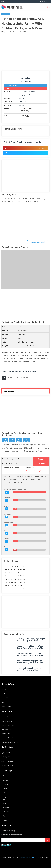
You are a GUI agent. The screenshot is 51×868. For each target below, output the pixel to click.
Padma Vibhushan (8, 725)
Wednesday (8, 522)
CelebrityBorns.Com (27, 857)
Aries (5, 776)
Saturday (8, 547)
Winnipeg (22, 95)
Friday (6, 539)
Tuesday (7, 514)
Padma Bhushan (7, 721)
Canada (21, 98)
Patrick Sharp (26, 78)
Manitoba (28, 95)
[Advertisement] (25, 52)
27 (20, 92)
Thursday (8, 531)
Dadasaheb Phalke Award (10, 738)
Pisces (5, 820)
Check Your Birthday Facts (35, 471)
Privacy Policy (6, 706)
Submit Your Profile (8, 765)
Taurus (5, 780)
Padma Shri (5, 717)
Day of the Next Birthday (12, 463)
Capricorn (22, 105)
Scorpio (6, 803)
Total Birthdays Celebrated (15, 490)
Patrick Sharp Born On (11, 459)
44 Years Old (23, 102)
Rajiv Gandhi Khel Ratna (10, 742)
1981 (29, 92)
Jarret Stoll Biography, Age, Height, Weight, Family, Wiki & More (31, 669)
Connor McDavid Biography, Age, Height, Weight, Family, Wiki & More (30, 647)
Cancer (5, 788)
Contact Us (5, 698)
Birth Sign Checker (8, 757)
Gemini (5, 784)
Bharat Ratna (6, 734)
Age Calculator (6, 753)
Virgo (5, 797)
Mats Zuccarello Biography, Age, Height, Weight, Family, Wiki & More (30, 662)
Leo (4, 793)
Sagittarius (7, 807)
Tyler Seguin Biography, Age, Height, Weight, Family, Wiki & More (31, 640)
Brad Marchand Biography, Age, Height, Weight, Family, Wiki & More (30, 654)
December (24, 92)
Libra (5, 799)
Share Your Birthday (8, 761)
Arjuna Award (6, 729)
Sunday (33, 92)
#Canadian (6, 14)
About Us (5, 702)
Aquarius (6, 816)
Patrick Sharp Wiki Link (37, 242)
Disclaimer (5, 694)
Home (4, 689)
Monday (7, 506)
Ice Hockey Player (25, 81)
